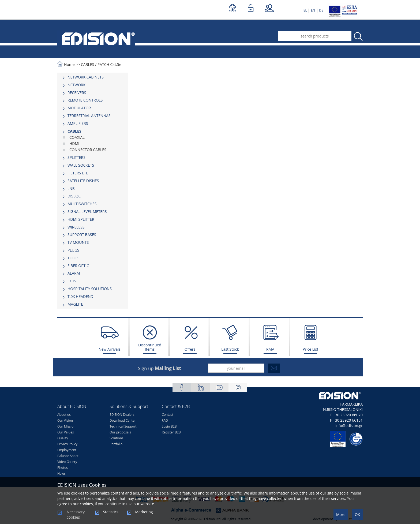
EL (305, 10)
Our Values (65, 432)
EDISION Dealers (122, 415)
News (61, 474)
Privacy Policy (67, 444)
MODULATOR (79, 108)
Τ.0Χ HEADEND (80, 296)
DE (321, 10)
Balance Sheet (68, 456)
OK (357, 514)
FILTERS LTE (78, 173)
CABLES (87, 64)
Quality (63, 438)
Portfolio (116, 444)
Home (69, 64)
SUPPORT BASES (82, 235)
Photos (63, 468)
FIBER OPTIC (78, 266)
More (341, 514)
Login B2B (169, 426)
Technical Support (123, 426)
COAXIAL (77, 137)
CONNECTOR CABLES (88, 150)
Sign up (160, 368)
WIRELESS (76, 227)
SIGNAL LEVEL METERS (87, 212)
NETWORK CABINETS (86, 77)
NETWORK (76, 85)
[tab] (93, 77)
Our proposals (120, 432)
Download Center (123, 420)
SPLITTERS (76, 157)
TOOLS (73, 258)
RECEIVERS (77, 93)
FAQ (165, 420)
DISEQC (74, 196)
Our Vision (65, 420)
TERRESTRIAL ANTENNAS (89, 116)
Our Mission (66, 426)
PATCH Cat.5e (109, 64)
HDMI (74, 143)
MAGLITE (75, 304)
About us (64, 415)
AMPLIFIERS (78, 123)
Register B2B (171, 432)
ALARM (74, 273)
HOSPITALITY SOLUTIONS (90, 289)
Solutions (117, 438)
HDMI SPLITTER (81, 219)
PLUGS (73, 250)
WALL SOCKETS (81, 165)
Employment (67, 450)
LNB (71, 188)
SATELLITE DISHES (83, 181)
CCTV (72, 281)
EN (313, 10)
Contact (168, 415)
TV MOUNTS (78, 242)
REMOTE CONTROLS (85, 100)
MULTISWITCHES (82, 204)
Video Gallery (67, 462)
